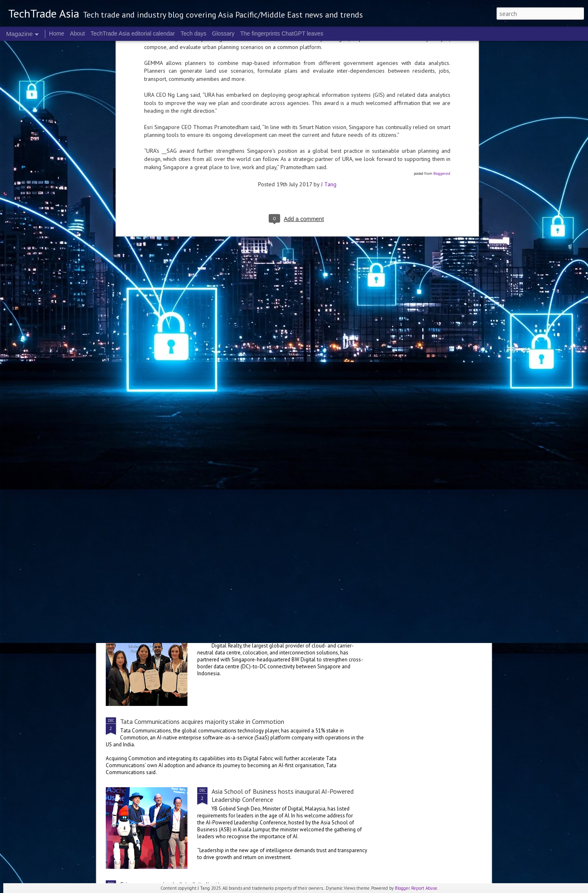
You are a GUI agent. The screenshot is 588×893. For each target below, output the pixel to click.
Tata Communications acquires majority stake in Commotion (202, 721)
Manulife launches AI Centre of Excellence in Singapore (287, 535)
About (77, 33)
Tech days (193, 33)
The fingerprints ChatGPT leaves (282, 33)
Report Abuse (424, 888)
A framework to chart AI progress (257, 442)
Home (57, 33)
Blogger (402, 888)
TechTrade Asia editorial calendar (133, 33)
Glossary (223, 33)
